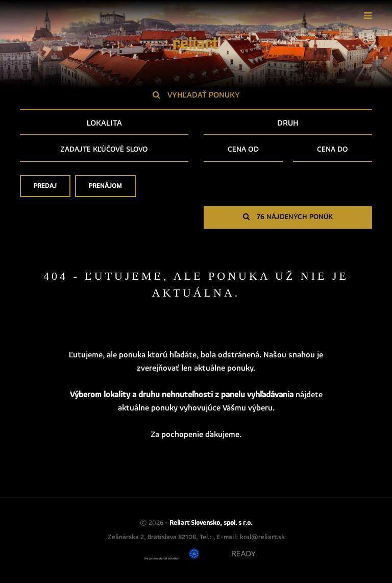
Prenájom (105, 189)
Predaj (45, 189)
